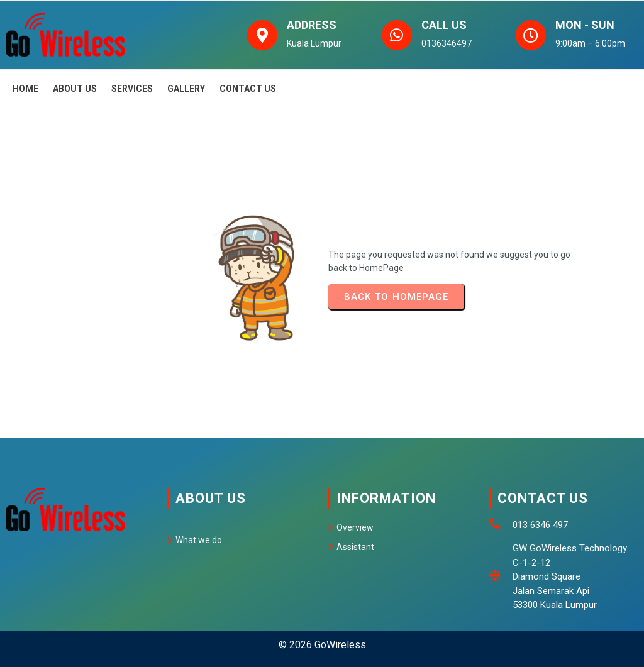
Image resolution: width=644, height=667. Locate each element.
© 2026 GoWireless (322, 628)
